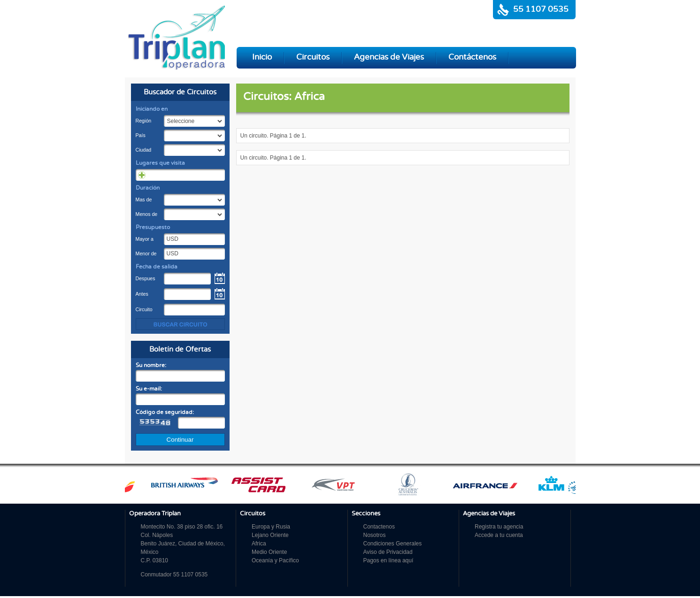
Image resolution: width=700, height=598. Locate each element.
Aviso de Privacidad (388, 552)
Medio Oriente (269, 552)
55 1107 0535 (541, 9)
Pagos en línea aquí (388, 560)
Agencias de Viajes (389, 57)
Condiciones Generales (393, 544)
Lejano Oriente (270, 535)
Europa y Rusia (271, 527)
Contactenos (379, 527)
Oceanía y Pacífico (275, 560)
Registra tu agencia (499, 527)
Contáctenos (472, 57)
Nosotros (375, 535)
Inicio (262, 57)
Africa (259, 544)
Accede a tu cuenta (499, 535)
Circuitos (313, 57)
